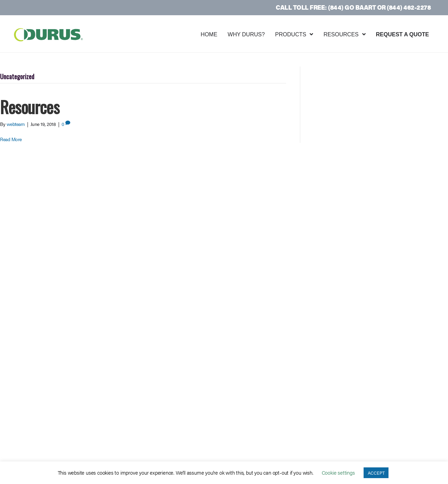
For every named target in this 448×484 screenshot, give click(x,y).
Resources (341, 34)
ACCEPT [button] (376, 473)
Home (209, 34)
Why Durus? (246, 34)
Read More (11, 139)
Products (291, 34)
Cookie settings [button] (338, 472)
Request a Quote (403, 34)
